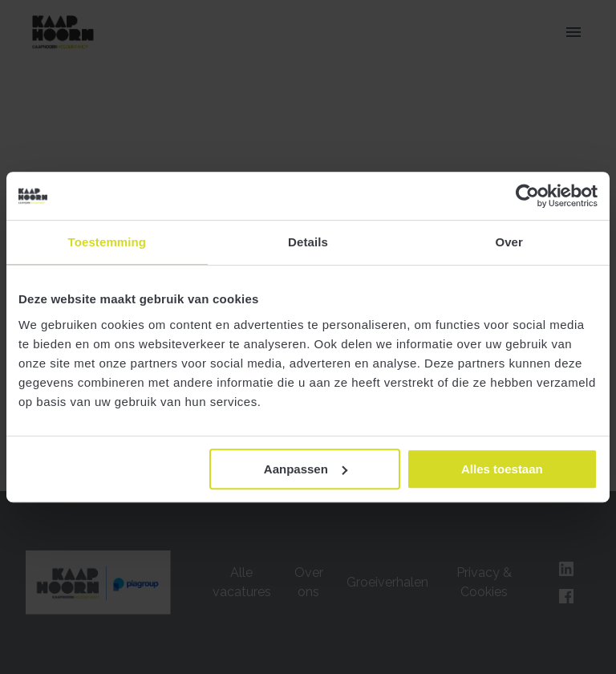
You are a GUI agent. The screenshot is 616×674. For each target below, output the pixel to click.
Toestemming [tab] (107, 242)
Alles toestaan (502, 469)
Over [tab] (509, 242)
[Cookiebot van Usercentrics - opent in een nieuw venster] (527, 196)
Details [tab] (308, 242)
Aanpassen (306, 469)
